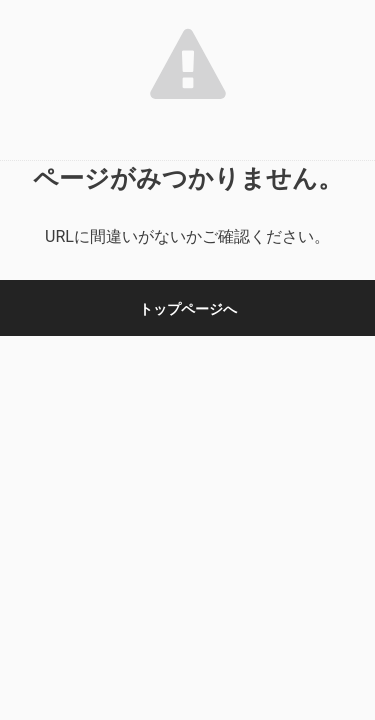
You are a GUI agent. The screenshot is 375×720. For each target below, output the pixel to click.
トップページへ (188, 309)
